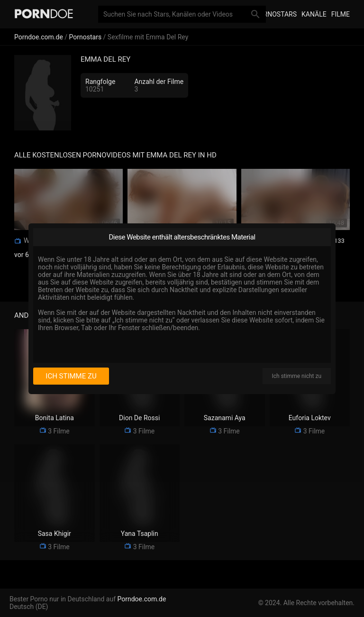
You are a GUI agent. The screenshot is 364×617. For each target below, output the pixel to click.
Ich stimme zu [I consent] (71, 376)
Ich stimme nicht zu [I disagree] (297, 376)
